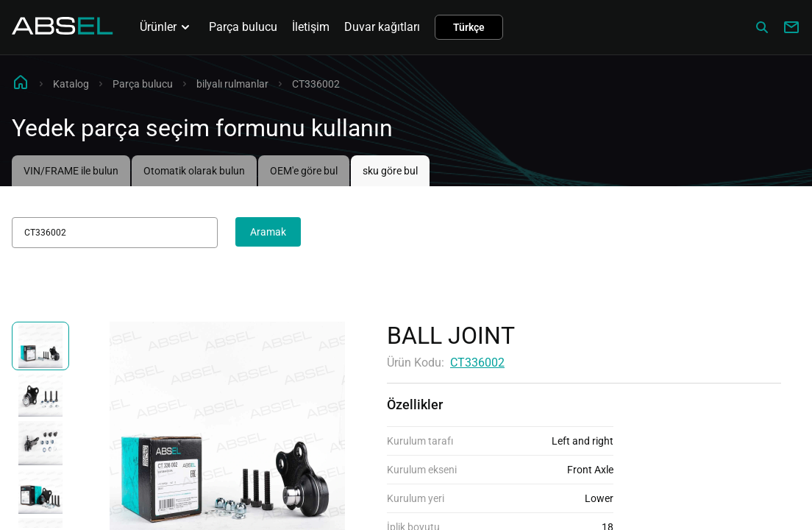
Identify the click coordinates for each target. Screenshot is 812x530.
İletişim (311, 27)
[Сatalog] (762, 27)
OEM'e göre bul (304, 171)
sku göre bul (390, 171)
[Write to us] (791, 27)
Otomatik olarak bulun (194, 171)
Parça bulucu (243, 27)
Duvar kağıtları (382, 27)
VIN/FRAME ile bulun (71, 171)
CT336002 (477, 363)
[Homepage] (63, 31)
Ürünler (167, 27)
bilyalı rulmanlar (232, 84)
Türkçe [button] (469, 27)
